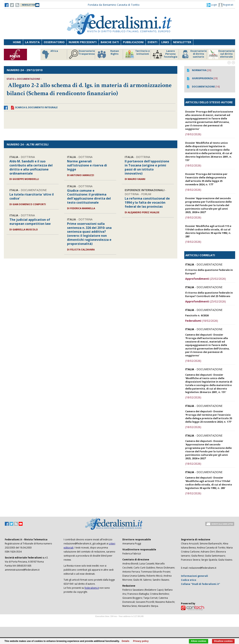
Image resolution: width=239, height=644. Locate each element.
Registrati (226, 5)
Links (165, 42)
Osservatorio (54, 42)
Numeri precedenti (83, 42)
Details (126, 641)
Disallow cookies (223, 641)
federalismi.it (92, 588)
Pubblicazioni (133, 42)
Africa (49, 54)
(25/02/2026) (206, 279)
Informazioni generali (194, 576)
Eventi (152, 42)
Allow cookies (199, 641)
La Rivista (32, 42)
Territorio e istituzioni (137, 54)
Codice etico (189, 580)
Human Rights (108, 54)
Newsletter (182, 42)
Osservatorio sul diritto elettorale (222, 54)
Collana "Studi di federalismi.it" (201, 584)
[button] (212, 5)
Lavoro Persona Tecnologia (165, 54)
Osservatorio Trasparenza (82, 54)
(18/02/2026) (193, 134)
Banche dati (110, 42)
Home (17, 42)
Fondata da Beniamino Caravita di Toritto (114, 5)
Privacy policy (141, 641)
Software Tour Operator (119, 621)
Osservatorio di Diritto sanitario (194, 54)
